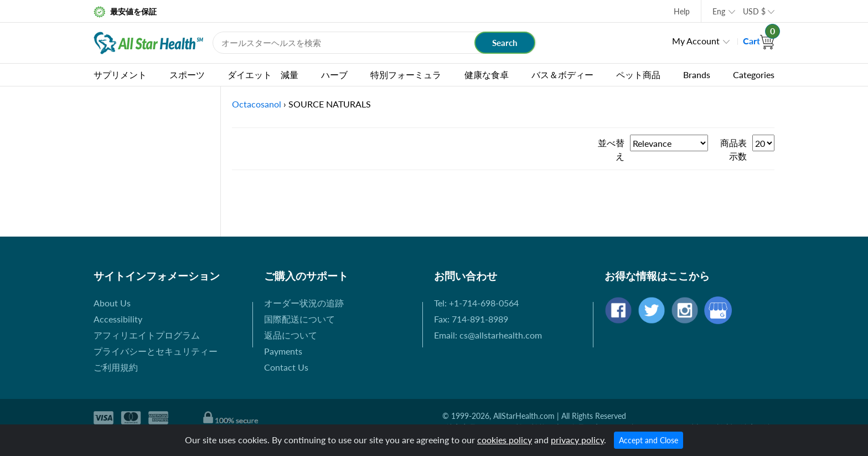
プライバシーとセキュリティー (156, 351)
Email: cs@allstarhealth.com (488, 335)
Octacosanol (257, 104)
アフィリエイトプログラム (147, 335)
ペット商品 (638, 75)
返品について (291, 335)
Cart (759, 41)
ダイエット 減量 (263, 75)
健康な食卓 (487, 75)
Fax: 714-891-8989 (471, 319)
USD (754, 11)
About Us (112, 303)
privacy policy (577, 440)
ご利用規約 (116, 367)
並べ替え (611, 149)
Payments (283, 351)
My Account (696, 41)
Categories (754, 75)
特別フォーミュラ (406, 75)
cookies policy (505, 440)
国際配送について (299, 319)
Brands (697, 75)
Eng (719, 11)
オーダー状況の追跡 (304, 303)
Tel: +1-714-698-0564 (476, 303)
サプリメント (120, 75)
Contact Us (286, 367)
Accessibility (118, 319)
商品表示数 (733, 149)
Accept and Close (649, 440)
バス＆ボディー (562, 75)
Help (682, 11)
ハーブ (334, 75)
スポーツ (187, 75)
